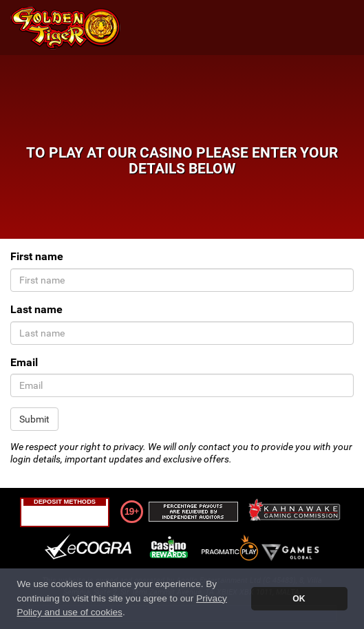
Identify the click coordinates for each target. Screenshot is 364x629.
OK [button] (299, 599)
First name (37, 256)
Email (24, 362)
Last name (36, 309)
